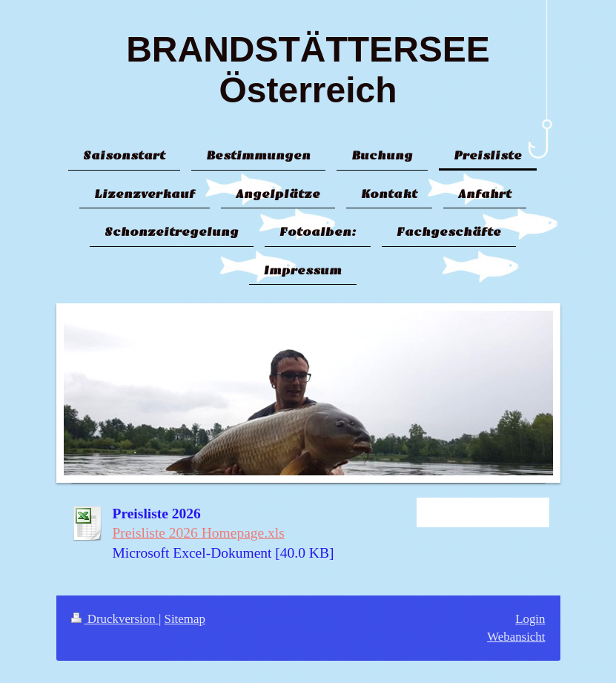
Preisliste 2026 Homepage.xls (199, 533)
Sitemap (185, 619)
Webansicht (516, 637)
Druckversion (115, 619)
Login (530, 619)
